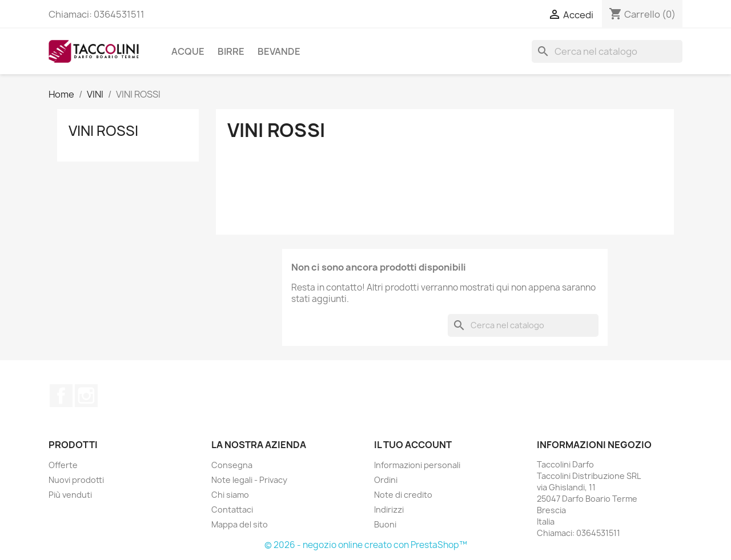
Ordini (386, 480)
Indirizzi (389, 509)
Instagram (86, 396)
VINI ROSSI (103, 131)
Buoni (385, 524)
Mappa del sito (240, 524)
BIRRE (231, 51)
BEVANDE (279, 51)
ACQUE (188, 51)
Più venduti (70, 495)
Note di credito (403, 495)
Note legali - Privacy (249, 480)
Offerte (63, 465)
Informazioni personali (417, 465)
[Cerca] (607, 51)
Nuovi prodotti (76, 480)
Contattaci (232, 509)
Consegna (232, 465)
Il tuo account (413, 445)
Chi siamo (230, 495)
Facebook (61, 396)
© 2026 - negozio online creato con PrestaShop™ (366, 545)
